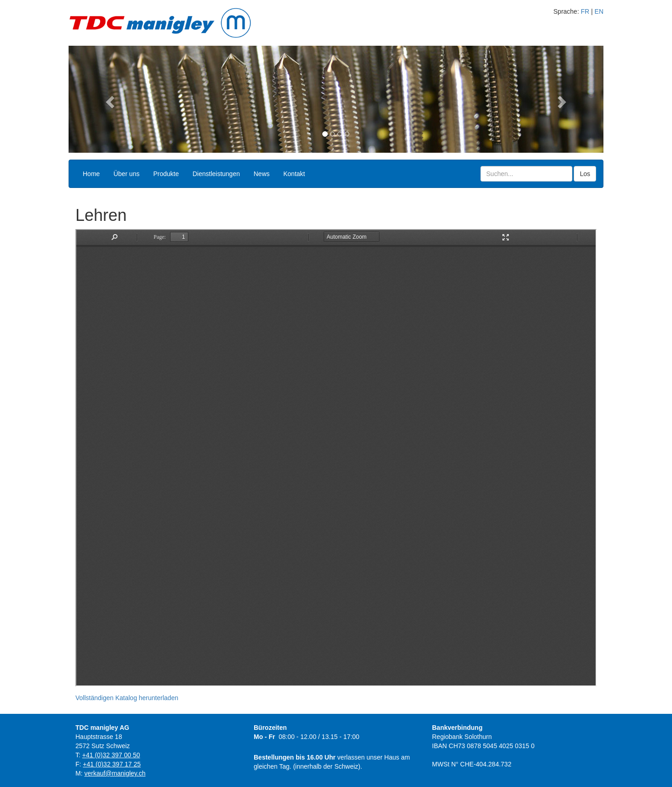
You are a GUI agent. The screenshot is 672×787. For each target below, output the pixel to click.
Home (91, 174)
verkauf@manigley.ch (115, 773)
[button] (109, 99)
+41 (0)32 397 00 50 (111, 755)
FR (585, 11)
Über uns (126, 174)
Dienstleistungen (216, 174)
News (262, 174)
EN (599, 11)
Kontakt (294, 174)
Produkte (166, 174)
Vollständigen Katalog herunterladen (127, 698)
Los (585, 174)
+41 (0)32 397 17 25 (112, 764)
